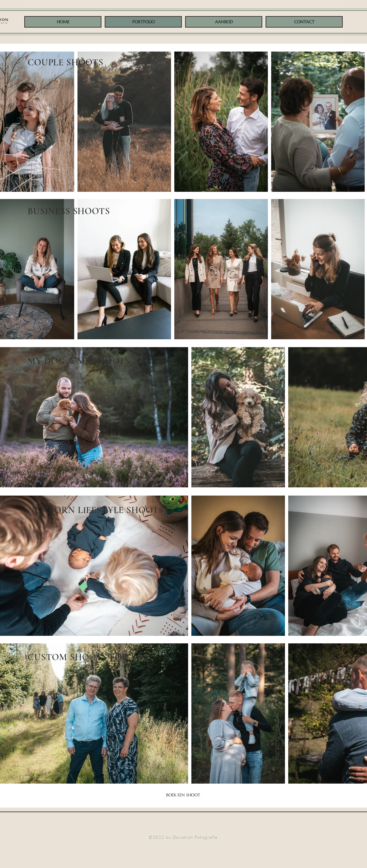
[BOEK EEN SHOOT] (183, 795)
